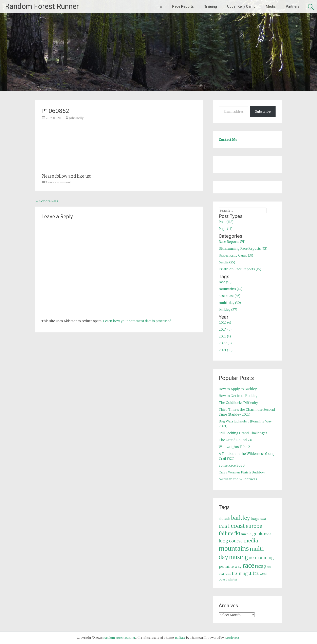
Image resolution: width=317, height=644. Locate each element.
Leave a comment (58, 182)
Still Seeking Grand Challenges (243, 433)
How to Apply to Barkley (238, 389)
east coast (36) (230, 296)
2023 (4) (225, 336)
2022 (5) (225, 343)
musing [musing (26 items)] (238, 557)
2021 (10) (226, 350)
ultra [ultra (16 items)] (254, 573)
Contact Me (228, 140)
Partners (293, 6)
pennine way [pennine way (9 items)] (230, 567)
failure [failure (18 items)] (226, 534)
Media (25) (227, 262)
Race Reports (183, 6)
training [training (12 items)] (240, 573)
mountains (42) (231, 289)
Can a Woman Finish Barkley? (242, 472)
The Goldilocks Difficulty (238, 403)
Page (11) (226, 229)
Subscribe (263, 111)
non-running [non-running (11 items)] (261, 558)
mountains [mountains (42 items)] (234, 549)
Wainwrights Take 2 (234, 447)
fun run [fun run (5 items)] (246, 534)
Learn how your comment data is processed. (138, 321)
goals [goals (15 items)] (258, 534)
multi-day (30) (230, 303)
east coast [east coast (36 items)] (232, 526)
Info (159, 6)
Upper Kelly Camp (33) (236, 255)
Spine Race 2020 (232, 465)
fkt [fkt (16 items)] (237, 534)
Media (271, 6)
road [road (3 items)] (269, 567)
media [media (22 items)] (251, 541)
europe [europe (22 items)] (254, 526)
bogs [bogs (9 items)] (255, 519)
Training (211, 6)
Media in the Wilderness (238, 479)
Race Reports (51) (232, 242)
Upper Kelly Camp (241, 6)
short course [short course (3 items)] (225, 574)
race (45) (225, 282)
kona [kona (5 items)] (268, 534)
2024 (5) (225, 329)
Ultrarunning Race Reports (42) (243, 248)
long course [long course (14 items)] (231, 541)
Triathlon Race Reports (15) (240, 269)
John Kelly (76, 118)
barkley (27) (228, 310)
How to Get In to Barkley (238, 396)
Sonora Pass (47, 201)
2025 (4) (225, 323)
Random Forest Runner (42, 6)
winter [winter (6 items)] (233, 579)
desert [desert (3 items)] (263, 519)
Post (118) (226, 222)
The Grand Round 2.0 (235, 440)
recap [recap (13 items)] (260, 566)
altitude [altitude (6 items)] (225, 519)
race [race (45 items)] (248, 566)
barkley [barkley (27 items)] (241, 518)
